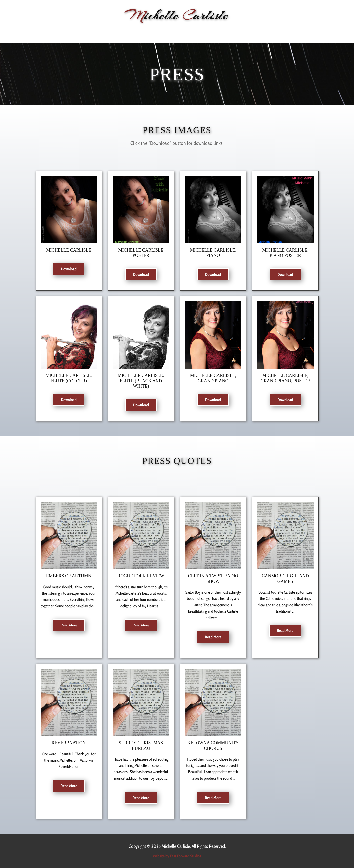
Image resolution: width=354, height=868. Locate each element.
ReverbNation (69, 743)
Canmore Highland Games (285, 579)
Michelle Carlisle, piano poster (285, 253)
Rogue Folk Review (141, 576)
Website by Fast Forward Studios (177, 856)
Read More (69, 625)
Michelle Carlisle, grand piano (213, 378)
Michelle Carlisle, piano (213, 253)
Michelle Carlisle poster (141, 253)
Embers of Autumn (69, 576)
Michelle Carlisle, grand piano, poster (285, 378)
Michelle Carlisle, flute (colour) (69, 378)
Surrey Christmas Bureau (141, 746)
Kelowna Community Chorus (213, 746)
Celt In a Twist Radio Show (213, 579)
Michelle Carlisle (69, 250)
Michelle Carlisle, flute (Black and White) (141, 381)
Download (69, 269)
